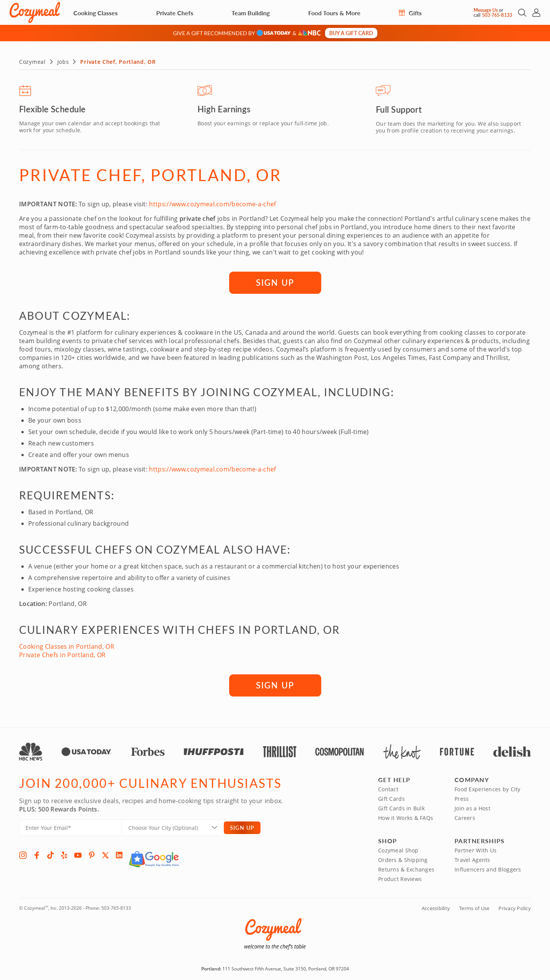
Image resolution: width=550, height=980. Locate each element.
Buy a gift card (351, 33)
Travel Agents (472, 858)
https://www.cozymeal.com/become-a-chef (212, 202)
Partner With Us (476, 849)
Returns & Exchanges (406, 868)
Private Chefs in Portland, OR (62, 653)
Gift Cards (391, 797)
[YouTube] (78, 854)
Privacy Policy (515, 907)
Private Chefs (175, 13)
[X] (105, 854)
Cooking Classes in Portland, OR (67, 645)
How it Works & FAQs (406, 816)
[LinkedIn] (119, 854)
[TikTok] (50, 854)
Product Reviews (400, 877)
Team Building (251, 13)
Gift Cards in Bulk (401, 807)
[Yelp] (64, 854)
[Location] (177, 826)
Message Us (486, 10)
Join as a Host (472, 807)
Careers (465, 816)
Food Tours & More (334, 13)
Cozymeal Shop (398, 849)
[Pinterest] (92, 854)
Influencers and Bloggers (488, 868)
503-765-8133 (116, 906)
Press (462, 797)
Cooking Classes (95, 13)
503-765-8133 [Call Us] (497, 15)
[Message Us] (467, 13)
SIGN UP (275, 281)
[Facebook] (37, 854)
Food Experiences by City (488, 788)
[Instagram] (23, 854)
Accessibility (436, 907)
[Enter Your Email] (70, 826)
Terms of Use (474, 907)
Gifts (410, 13)
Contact (388, 788)
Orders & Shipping (403, 858)
